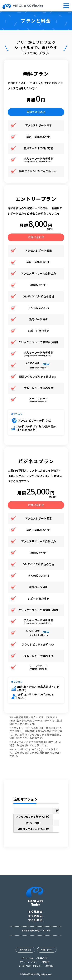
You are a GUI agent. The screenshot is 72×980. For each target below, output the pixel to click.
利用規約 (46, 962)
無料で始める (25, 950)
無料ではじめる (36, 112)
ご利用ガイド (42, 958)
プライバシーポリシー (29, 962)
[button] (66, 6)
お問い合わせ (36, 237)
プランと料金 (27, 958)
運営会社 (49, 966)
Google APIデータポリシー (31, 966)
